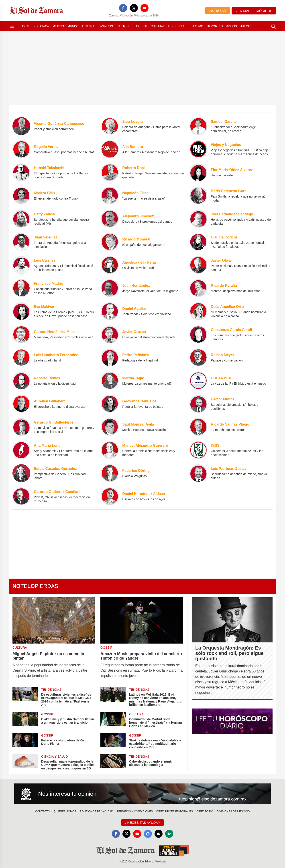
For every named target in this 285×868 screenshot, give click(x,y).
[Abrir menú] (12, 26)
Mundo (73, 26)
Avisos (231, 26)
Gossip (142, 26)
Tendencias (177, 26)
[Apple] (159, 834)
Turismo (197, 26)
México (58, 26)
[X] (134, 8)
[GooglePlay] (169, 834)
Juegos (246, 26)
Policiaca (41, 26)
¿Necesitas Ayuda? (142, 823)
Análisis (107, 26)
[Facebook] (123, 8)
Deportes (215, 26)
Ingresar (218, 11)
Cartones (124, 26)
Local (25, 26)
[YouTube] (145, 8)
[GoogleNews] (148, 834)
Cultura (157, 26)
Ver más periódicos (254, 11)
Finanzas (89, 26)
